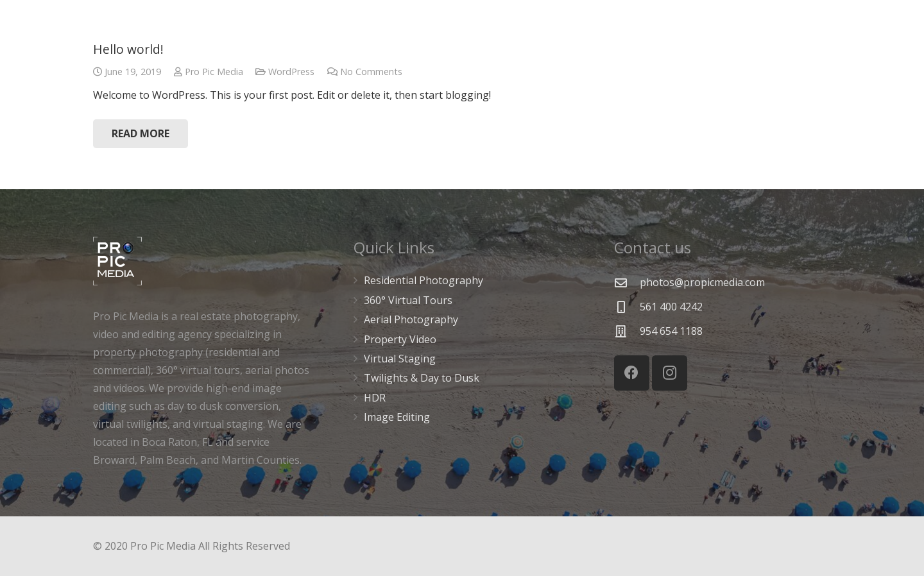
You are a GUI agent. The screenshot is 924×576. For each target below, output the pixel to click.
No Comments (371, 72)
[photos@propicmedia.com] (627, 283)
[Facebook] (632, 373)
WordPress (291, 72)
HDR (375, 398)
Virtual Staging (400, 359)
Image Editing (397, 417)
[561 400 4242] (627, 307)
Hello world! (128, 49)
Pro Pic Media (214, 72)
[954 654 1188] (627, 331)
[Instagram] (670, 373)
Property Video (400, 339)
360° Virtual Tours (408, 300)
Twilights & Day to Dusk (422, 378)
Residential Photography (424, 280)
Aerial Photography (411, 319)
